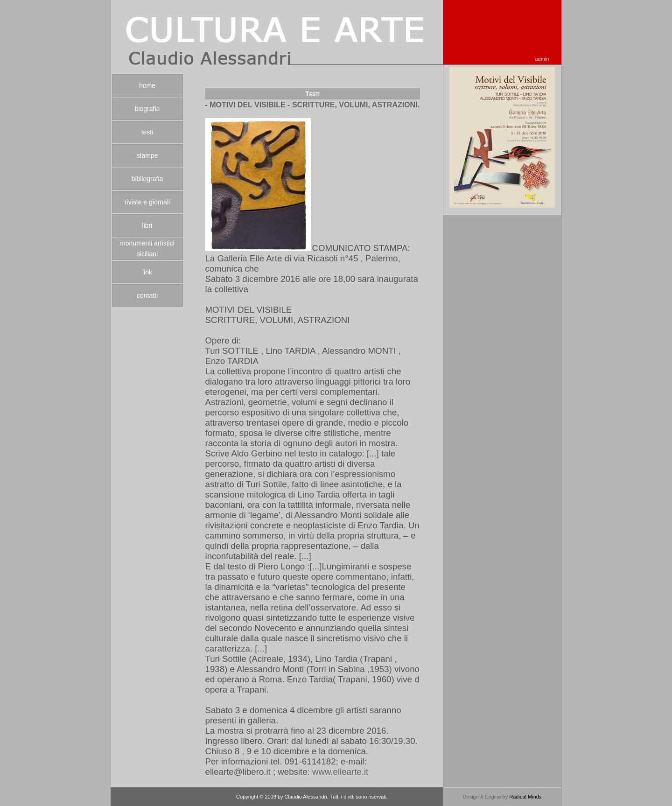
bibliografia (147, 179)
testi (147, 132)
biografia (147, 109)
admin (542, 59)
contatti (147, 295)
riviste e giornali (147, 202)
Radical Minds (525, 797)
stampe (147, 155)
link (147, 272)
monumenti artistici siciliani (147, 249)
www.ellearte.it (340, 772)
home (147, 85)
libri (147, 225)
